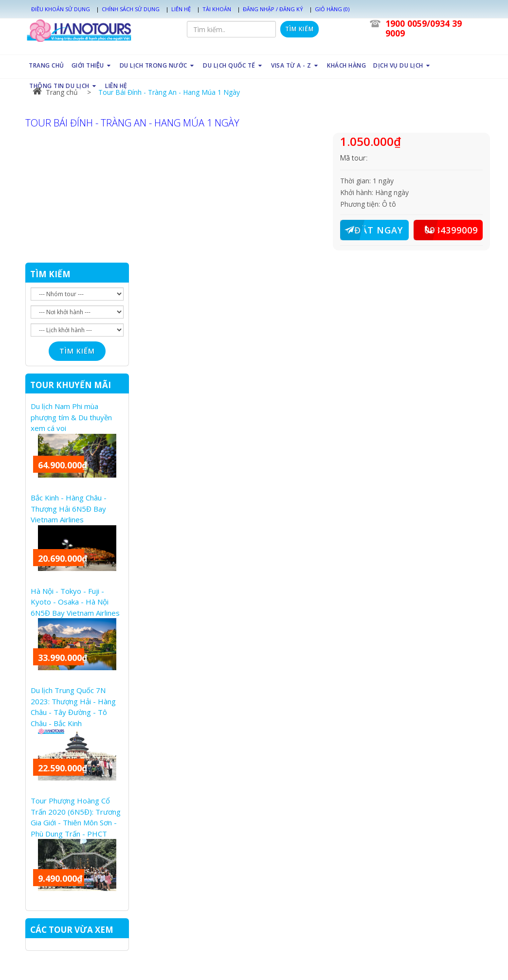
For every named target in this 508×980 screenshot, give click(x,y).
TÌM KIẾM (50, 274)
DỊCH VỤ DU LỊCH (402, 65)
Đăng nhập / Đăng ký (273, 9)
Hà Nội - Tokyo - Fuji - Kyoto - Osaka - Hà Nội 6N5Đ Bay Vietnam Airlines (75, 602)
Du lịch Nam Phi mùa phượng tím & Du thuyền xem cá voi (71, 417)
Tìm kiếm (299, 29)
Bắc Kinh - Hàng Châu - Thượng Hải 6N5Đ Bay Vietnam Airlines (69, 508)
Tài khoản (217, 9)
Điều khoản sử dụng (61, 9)
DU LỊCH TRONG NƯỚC (158, 65)
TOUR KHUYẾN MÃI (71, 385)
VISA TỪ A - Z (295, 65)
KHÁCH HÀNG (346, 65)
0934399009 (446, 230)
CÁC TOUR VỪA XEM (72, 930)
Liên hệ (181, 9)
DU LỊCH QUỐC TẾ (233, 65)
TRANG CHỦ (46, 65)
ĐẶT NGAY (372, 230)
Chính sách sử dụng (131, 9)
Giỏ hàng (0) (332, 9)
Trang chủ (55, 92)
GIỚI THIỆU (92, 65)
